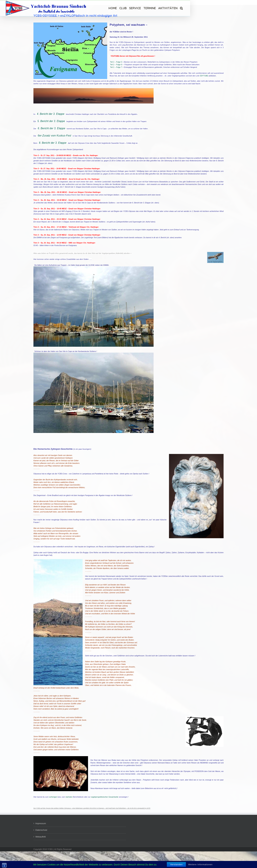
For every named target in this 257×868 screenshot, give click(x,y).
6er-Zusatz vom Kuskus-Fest (54, 136)
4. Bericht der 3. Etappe (51, 114)
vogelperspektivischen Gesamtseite (105, 797)
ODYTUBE (204, 76)
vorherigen (53, 797)
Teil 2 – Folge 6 (116, 65)
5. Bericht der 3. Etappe (51, 121)
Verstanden (176, 864)
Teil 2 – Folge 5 (116, 62)
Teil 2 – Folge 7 (116, 67)
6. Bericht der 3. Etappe (51, 128)
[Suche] (181, 8)
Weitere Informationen (200, 864)
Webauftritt (41, 837)
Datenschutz (41, 830)
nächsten (69, 797)
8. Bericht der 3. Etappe (53, 143)
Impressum (41, 823)
